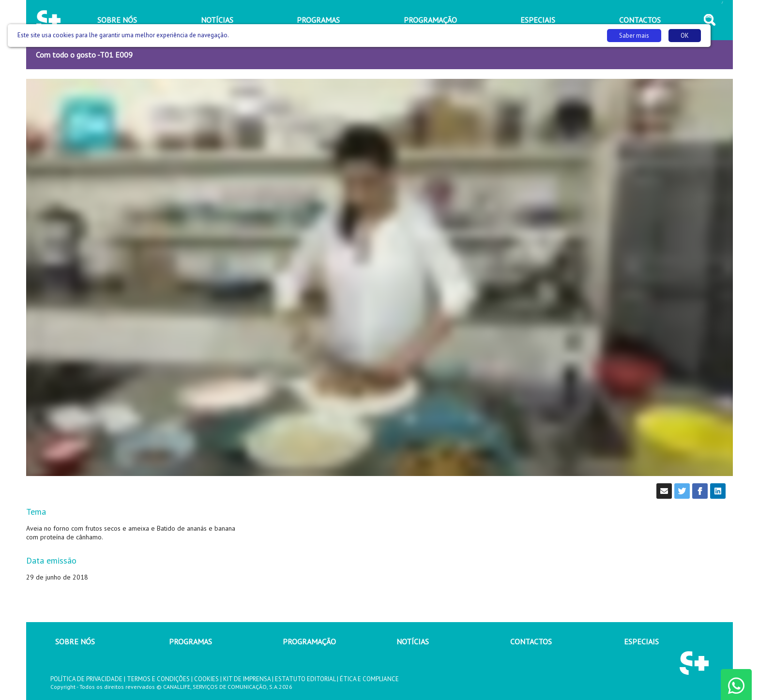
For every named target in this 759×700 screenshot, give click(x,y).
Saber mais (634, 36)
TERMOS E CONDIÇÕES (158, 679)
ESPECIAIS (641, 641)
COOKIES (206, 679)
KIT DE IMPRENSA (247, 679)
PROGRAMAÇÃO (309, 641)
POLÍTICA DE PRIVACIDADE (86, 679)
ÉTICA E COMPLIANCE (369, 679)
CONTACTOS (531, 641)
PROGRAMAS (190, 641)
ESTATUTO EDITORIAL (305, 679)
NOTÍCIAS (413, 641)
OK (685, 36)
